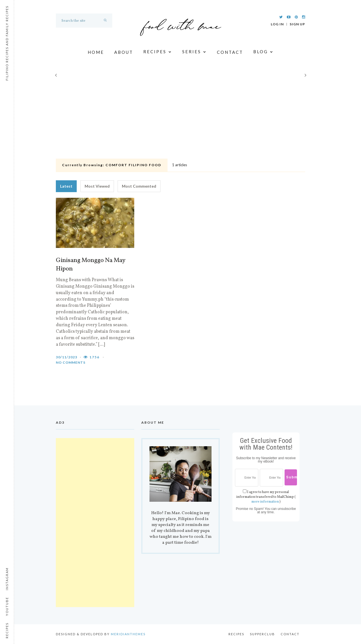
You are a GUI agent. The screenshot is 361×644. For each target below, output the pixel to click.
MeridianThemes (128, 634)
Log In (277, 24)
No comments (71, 362)
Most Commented (139, 186)
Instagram (7, 579)
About (124, 52)
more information (265, 502)
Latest (66, 186)
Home (96, 52)
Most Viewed (97, 186)
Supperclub (262, 634)
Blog (263, 52)
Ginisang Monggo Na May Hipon (91, 265)
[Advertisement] (180, 114)
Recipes (158, 52)
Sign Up (297, 24)
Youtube (7, 606)
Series (194, 52)
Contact (230, 52)
